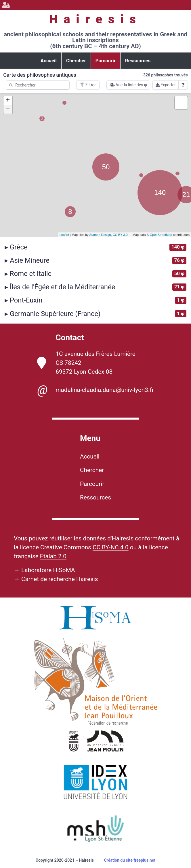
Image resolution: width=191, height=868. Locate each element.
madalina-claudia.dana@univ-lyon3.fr (95, 390)
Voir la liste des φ (128, 85)
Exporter (166, 85)
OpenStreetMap (161, 235)
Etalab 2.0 (53, 556)
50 (106, 167)
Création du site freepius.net (130, 860)
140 (160, 192)
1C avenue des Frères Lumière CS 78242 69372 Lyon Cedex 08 (86, 363)
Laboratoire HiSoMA (48, 570)
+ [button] (8, 101)
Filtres (88, 85)
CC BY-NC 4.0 (111, 547)
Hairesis (95, 19)
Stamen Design (100, 235)
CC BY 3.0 (120, 235)
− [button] (8, 109)
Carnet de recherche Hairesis (60, 579)
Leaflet (64, 235)
